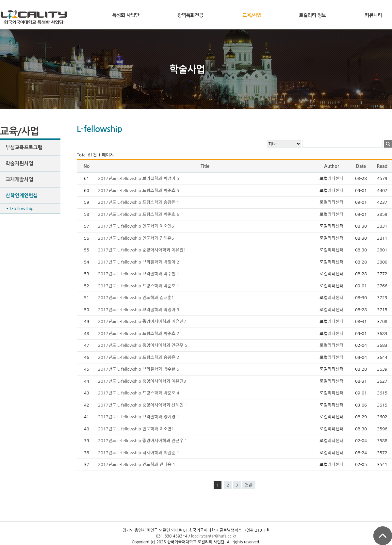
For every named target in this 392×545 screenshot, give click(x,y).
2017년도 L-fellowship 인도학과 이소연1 (136, 429)
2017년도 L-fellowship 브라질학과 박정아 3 (139, 310)
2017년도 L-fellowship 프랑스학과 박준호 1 (139, 286)
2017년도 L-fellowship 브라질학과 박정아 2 (139, 262)
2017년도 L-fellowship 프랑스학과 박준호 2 (139, 334)
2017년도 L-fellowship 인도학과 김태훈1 (136, 298)
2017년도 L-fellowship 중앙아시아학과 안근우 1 (143, 441)
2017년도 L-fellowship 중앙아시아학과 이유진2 (142, 321)
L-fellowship (22, 208)
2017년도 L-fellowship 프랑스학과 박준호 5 (139, 191)
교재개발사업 (19, 179)
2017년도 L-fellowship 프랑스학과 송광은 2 (139, 357)
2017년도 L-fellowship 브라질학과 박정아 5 (139, 178)
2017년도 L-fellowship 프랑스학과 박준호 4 (139, 393)
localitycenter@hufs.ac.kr (214, 536)
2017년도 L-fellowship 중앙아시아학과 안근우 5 (143, 345)
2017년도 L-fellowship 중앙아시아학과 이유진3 (142, 381)
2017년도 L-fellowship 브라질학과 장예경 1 (139, 417)
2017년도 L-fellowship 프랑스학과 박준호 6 (139, 214)
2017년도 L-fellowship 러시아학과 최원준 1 (139, 453)
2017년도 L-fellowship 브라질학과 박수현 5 (139, 369)
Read (382, 166)
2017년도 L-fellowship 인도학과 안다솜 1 (137, 465)
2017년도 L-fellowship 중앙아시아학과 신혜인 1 (143, 405)
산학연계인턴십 (22, 195)
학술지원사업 (19, 163)
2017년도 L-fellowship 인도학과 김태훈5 (136, 238)
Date (361, 166)
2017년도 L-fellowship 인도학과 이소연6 (136, 226)
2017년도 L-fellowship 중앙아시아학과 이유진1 (142, 250)
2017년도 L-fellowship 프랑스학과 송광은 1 (139, 202)
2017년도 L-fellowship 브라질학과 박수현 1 (139, 274)
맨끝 (249, 485)
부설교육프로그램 (24, 147)
